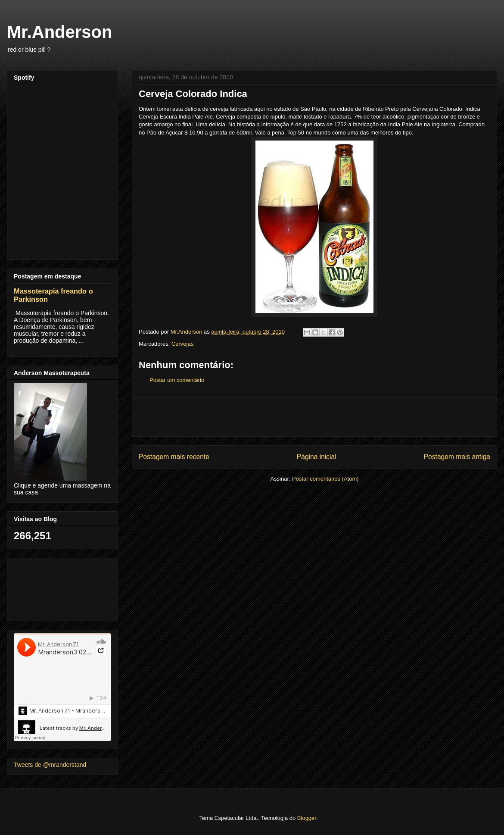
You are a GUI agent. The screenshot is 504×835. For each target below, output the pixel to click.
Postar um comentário (177, 380)
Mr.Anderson (59, 32)
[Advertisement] (314, 417)
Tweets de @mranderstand (50, 765)
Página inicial (317, 457)
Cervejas (182, 344)
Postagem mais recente (174, 457)
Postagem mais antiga (457, 457)
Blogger (307, 818)
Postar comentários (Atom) (325, 479)
